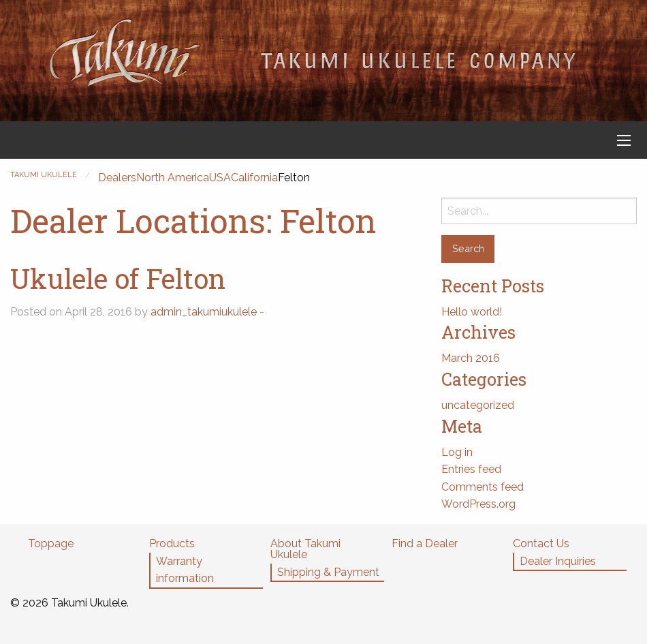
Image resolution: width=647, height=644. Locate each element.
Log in (457, 452)
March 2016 (471, 358)
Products (172, 543)
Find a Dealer (425, 543)
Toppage (51, 543)
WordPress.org (478, 504)
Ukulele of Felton (118, 278)
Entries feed (471, 469)
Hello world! (472, 312)
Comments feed (483, 487)
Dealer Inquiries (558, 561)
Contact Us (541, 543)
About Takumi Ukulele (305, 549)
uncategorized (478, 405)
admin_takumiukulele (204, 312)
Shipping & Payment (328, 572)
